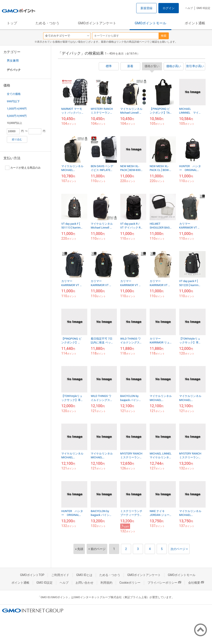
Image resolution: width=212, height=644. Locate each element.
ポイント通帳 (195, 23)
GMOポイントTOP (32, 575)
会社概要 (196, 583)
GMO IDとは (84, 575)
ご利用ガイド (60, 575)
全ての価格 (14, 94)
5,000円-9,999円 (17, 116)
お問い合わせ (85, 583)
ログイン (169, 8)
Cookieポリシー (130, 583)
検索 (164, 36)
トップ (12, 23)
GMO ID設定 (203, 8)
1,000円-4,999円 (17, 109)
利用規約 (106, 583)
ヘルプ (189, 8)
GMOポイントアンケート (97, 23)
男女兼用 (13, 61)
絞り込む (17, 139)
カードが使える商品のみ (23, 168)
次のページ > (179, 549)
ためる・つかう (47, 23)
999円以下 (13, 101)
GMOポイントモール (150, 23)
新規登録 (146, 8)
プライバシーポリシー (164, 583)
